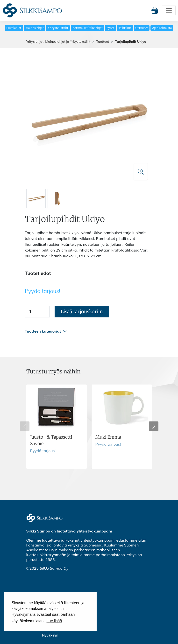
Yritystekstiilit (58, 28)
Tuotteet (103, 42)
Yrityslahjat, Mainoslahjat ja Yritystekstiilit (58, 42)
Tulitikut (125, 28)
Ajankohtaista (162, 28)
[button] (88, 331)
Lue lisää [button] (54, 621)
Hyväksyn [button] (50, 635)
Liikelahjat (14, 28)
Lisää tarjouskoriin (82, 311)
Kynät (110, 28)
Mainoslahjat (35, 28)
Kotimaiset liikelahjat (88, 28)
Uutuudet (142, 28)
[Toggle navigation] (169, 10)
